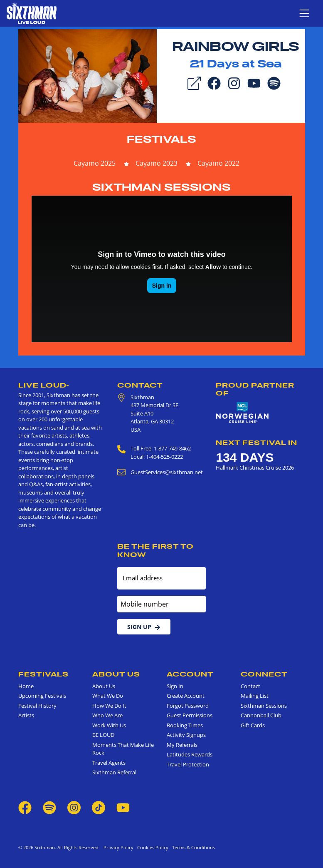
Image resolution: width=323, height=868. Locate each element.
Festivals (161, 139)
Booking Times (185, 725)
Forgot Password (188, 706)
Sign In (175, 686)
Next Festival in (256, 443)
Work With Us (109, 725)
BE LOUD (103, 735)
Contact (140, 385)
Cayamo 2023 (157, 163)
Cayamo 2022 (218, 163)
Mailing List (255, 696)
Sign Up (144, 627)
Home (26, 686)
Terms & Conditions (192, 847)
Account (190, 674)
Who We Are (107, 715)
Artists (26, 715)
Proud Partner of (255, 389)
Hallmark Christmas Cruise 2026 (255, 468)
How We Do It (109, 706)
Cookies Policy (152, 847)
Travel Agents (109, 763)
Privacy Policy (118, 847)
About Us (116, 674)
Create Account (186, 696)
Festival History (37, 706)
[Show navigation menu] (304, 13)
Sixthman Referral (114, 772)
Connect (264, 674)
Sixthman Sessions (161, 187)
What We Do (108, 696)
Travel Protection (188, 764)
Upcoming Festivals (42, 696)
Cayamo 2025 (95, 163)
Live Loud (44, 385)
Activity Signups (186, 735)
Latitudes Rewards (190, 754)
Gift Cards (253, 725)
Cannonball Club (261, 715)
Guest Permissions (190, 715)
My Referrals (182, 745)
